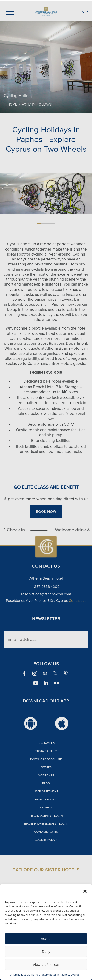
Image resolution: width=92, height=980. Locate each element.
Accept (46, 939)
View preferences (46, 965)
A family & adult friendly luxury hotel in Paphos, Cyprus (45, 975)
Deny (46, 952)
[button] (85, 891)
